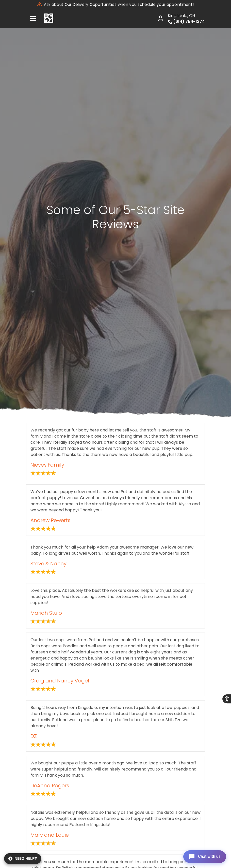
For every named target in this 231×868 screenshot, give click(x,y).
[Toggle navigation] (33, 19)
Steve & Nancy (48, 564)
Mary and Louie (50, 835)
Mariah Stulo (46, 613)
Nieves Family (47, 465)
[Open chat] (204, 856)
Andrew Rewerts (50, 520)
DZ (34, 736)
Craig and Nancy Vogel (60, 681)
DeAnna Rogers (50, 786)
